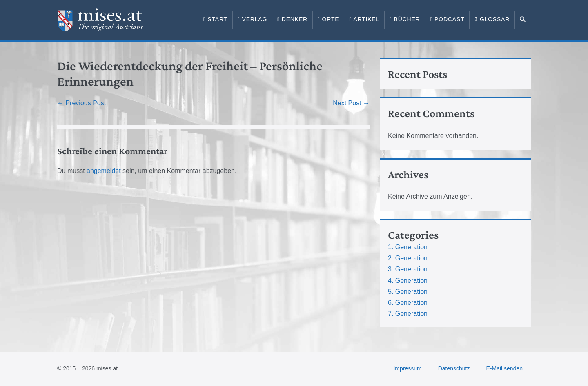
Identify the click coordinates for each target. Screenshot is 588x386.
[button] (523, 20)
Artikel (364, 19)
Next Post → (351, 103)
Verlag (252, 19)
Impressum (407, 368)
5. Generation (408, 292)
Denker (292, 19)
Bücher (405, 19)
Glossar (492, 19)
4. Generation (408, 281)
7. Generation (408, 314)
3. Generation (408, 269)
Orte (328, 19)
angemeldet (104, 171)
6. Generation (408, 303)
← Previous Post (81, 103)
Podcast (447, 19)
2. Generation (408, 258)
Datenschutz (454, 368)
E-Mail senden (505, 368)
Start (215, 19)
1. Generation (408, 247)
